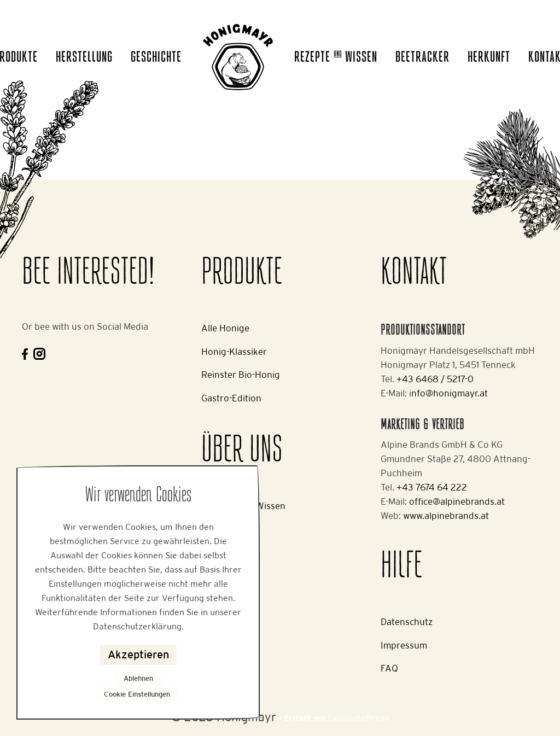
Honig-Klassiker (234, 352)
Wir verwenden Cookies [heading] (138, 496)
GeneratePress (359, 718)
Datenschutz (407, 622)
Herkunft (489, 58)
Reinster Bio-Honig (241, 375)
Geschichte (156, 58)
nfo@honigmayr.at (450, 393)
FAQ (389, 668)
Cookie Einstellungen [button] (137, 694)
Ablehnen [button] (138, 678)
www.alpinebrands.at (446, 516)
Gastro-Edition (231, 398)
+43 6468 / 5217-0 (435, 379)
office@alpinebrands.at (457, 501)
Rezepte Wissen (336, 58)
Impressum (404, 645)
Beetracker (422, 58)
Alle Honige (225, 328)
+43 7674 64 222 (432, 487)
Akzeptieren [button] (138, 654)
